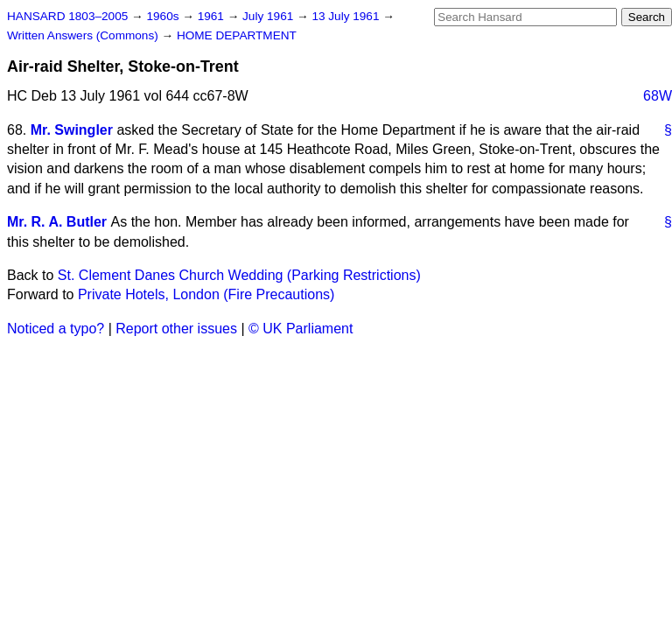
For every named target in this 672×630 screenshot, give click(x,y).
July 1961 (269, 16)
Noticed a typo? (56, 329)
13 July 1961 (347, 16)
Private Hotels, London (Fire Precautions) (206, 294)
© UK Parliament (301, 329)
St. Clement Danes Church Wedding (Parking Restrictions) (239, 275)
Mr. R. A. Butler (57, 222)
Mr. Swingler (72, 130)
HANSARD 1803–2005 (67, 16)
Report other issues (176, 329)
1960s (164, 16)
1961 (213, 16)
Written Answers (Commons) (84, 35)
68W (658, 96)
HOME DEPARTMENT (237, 35)
